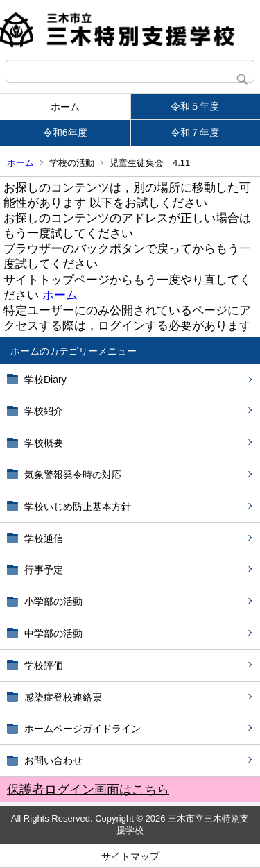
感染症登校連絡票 (63, 697)
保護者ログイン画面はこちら (88, 790)
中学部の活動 (53, 633)
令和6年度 (65, 133)
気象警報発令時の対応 (73, 475)
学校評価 (44, 665)
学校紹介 (44, 411)
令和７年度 (195, 133)
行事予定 (49, 570)
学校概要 (44, 443)
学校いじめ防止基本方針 (78, 507)
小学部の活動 (53, 602)
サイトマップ (130, 856)
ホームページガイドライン (83, 729)
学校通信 (44, 538)
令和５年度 (195, 106)
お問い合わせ (53, 760)
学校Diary (45, 380)
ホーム (65, 107)
